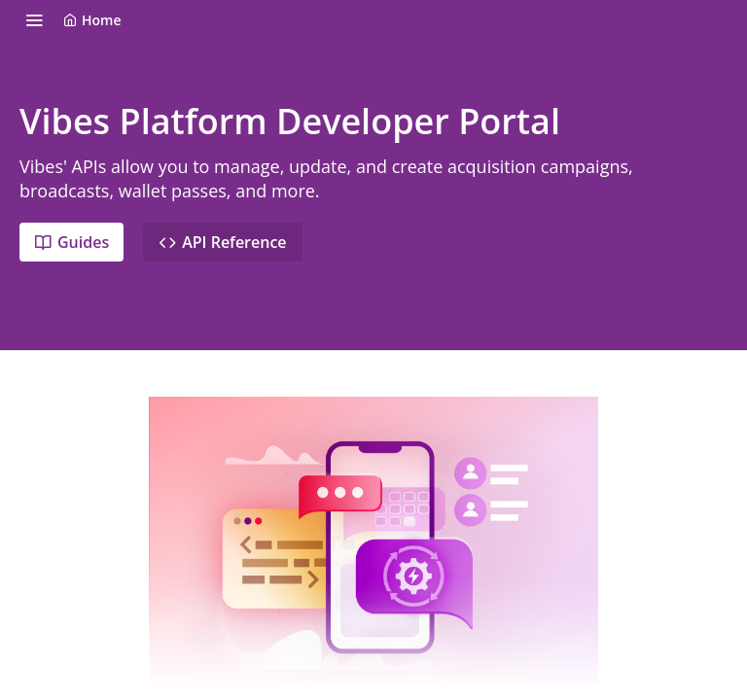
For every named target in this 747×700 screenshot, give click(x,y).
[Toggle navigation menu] (34, 19)
